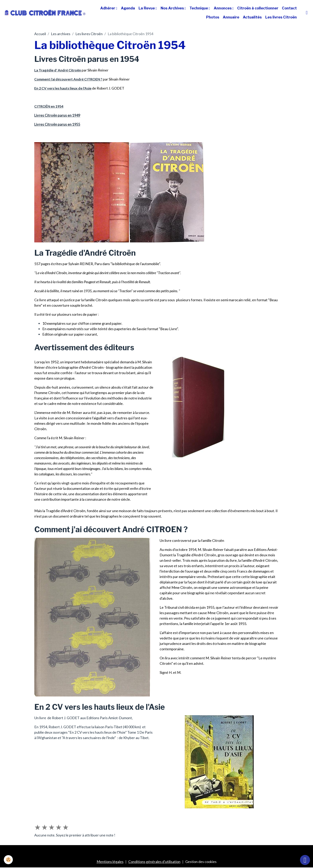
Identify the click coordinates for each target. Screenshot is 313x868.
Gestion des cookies (201, 862)
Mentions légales (110, 862)
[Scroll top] (305, 860)
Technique (199, 8)
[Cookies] (9, 860)
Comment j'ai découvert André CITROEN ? (68, 79)
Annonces (223, 8)
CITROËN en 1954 (49, 106)
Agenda (128, 8)
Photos (213, 17)
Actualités (252, 17)
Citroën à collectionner (258, 8)
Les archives (61, 34)
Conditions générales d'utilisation (154, 862)
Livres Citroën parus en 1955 (57, 124)
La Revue (147, 8)
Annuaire (231, 17)
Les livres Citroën (281, 17)
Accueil (40, 34)
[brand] (45, 13)
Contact (289, 8)
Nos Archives (173, 8)
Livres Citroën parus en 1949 (57, 115)
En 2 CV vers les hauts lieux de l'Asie (63, 88)
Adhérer (108, 8)
